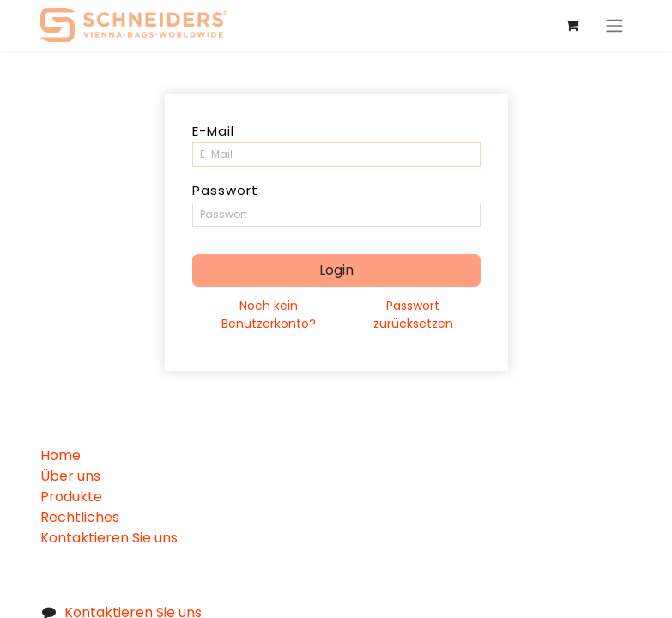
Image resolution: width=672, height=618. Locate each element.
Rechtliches (80, 517)
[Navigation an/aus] (614, 25)
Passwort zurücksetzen (413, 315)
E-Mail (213, 131)
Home (61, 455)
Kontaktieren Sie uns (109, 538)
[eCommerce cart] (572, 25)
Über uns (70, 476)
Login (336, 270)
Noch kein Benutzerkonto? (269, 315)
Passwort (225, 190)
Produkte (71, 497)
